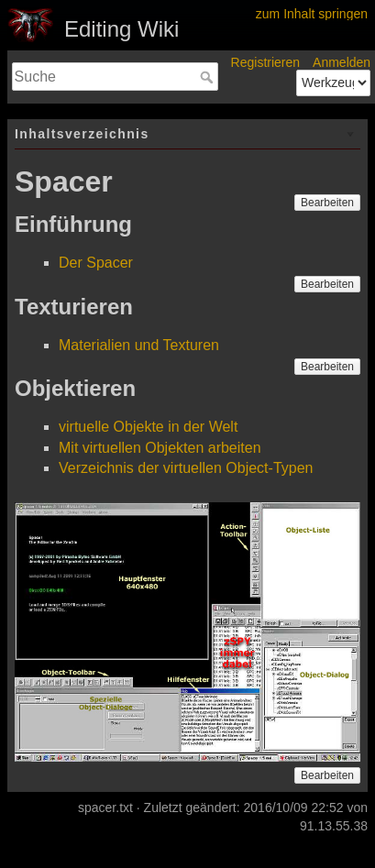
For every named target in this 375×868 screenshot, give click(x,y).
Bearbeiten (327, 203)
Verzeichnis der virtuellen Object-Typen (186, 468)
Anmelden (342, 62)
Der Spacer (96, 263)
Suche (209, 77)
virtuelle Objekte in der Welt (148, 427)
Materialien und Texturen (139, 345)
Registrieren (265, 62)
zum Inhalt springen (312, 14)
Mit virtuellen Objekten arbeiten (160, 448)
